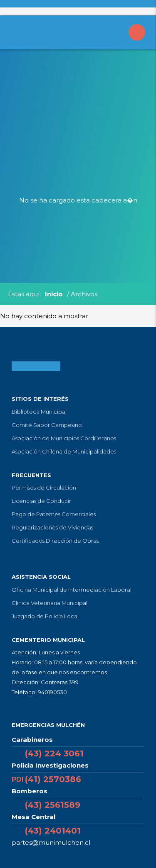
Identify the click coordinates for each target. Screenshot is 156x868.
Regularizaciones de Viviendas (52, 527)
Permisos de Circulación (44, 488)
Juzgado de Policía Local (45, 616)
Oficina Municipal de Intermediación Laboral (72, 590)
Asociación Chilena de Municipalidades (64, 451)
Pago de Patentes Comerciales (54, 514)
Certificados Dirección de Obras (55, 541)
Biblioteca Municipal (39, 412)
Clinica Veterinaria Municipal (50, 603)
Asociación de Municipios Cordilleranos (64, 438)
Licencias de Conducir (41, 501)
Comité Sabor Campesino (47, 425)
